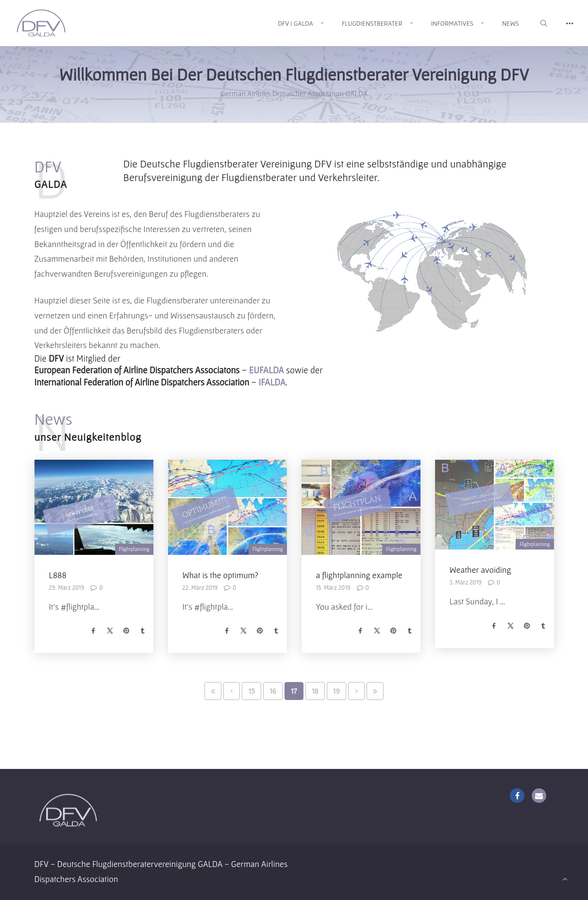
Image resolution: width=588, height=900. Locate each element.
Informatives (452, 23)
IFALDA (272, 382)
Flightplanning (134, 549)
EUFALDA (267, 370)
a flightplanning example (359, 575)
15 (251, 691)
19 (336, 691)
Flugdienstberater (372, 23)
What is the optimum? (220, 575)
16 (273, 691)
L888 (58, 575)
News (511, 23)
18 (315, 691)
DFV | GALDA (295, 23)
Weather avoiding (480, 570)
